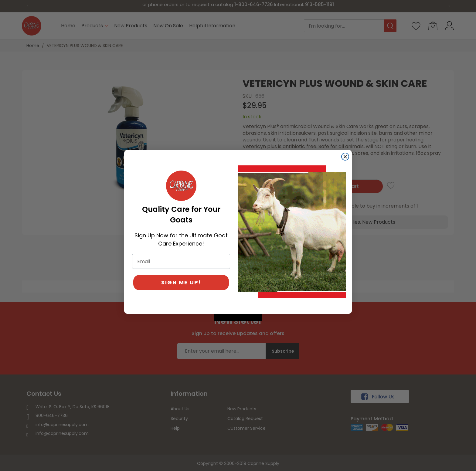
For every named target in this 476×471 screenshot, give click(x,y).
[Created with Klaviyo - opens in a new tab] (238, 317)
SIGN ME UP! (181, 282)
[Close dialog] (345, 157)
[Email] (181, 261)
